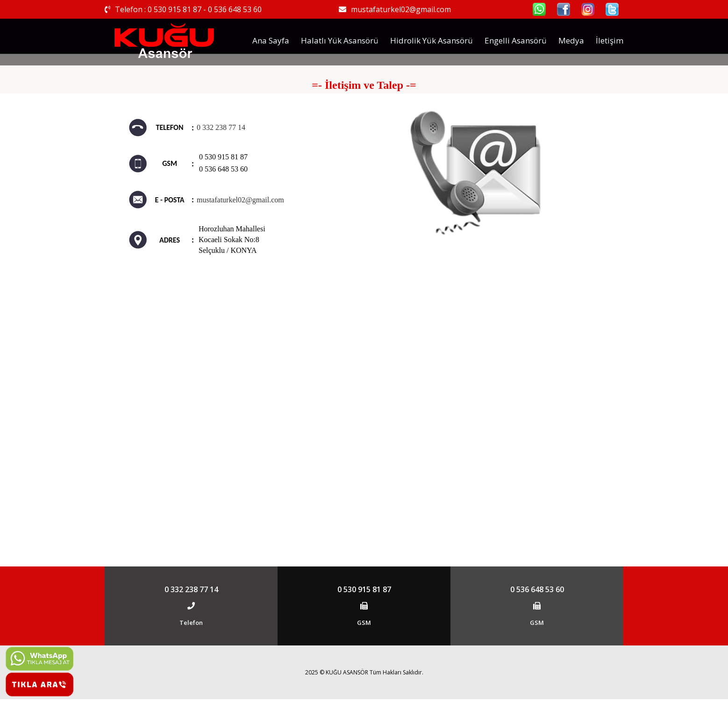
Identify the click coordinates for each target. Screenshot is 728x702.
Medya (571, 40)
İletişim (610, 40)
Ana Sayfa (271, 40)
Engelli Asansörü (516, 40)
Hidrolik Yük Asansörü (432, 40)
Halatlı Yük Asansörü (340, 40)
